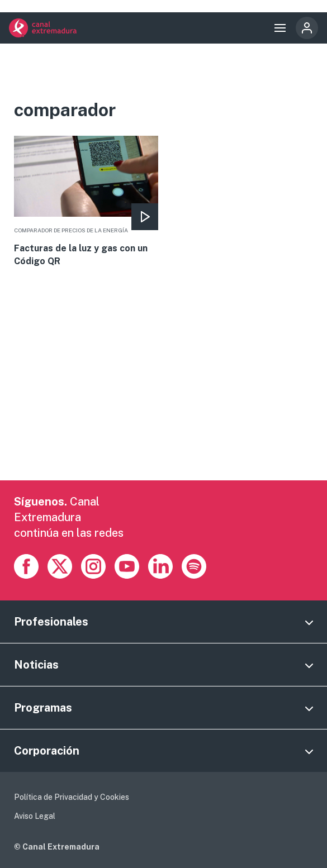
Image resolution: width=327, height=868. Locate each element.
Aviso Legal (35, 816)
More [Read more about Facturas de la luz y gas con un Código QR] (86, 202)
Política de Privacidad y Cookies (72, 797)
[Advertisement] (163, 402)
